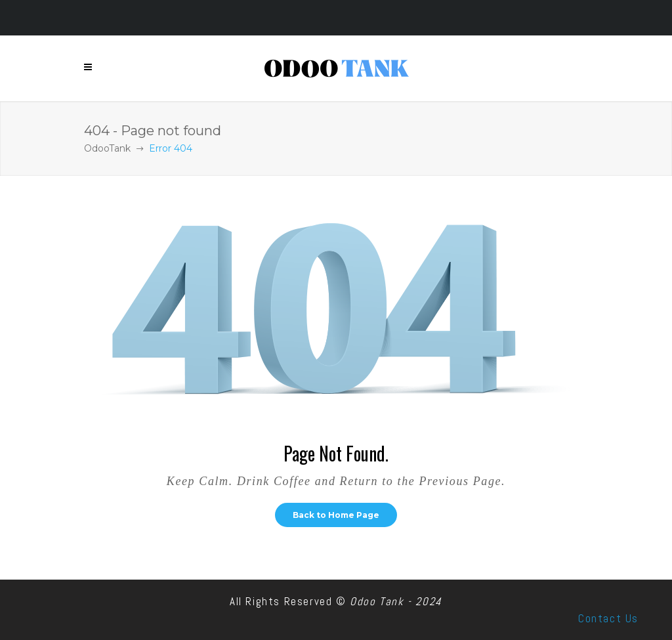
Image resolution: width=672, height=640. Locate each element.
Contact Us (608, 618)
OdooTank (107, 148)
